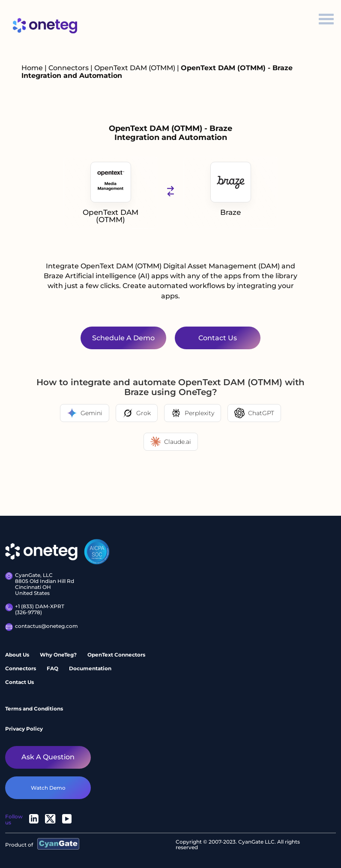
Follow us (14, 819)
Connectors (69, 68)
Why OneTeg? (58, 655)
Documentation (90, 668)
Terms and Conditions (34, 709)
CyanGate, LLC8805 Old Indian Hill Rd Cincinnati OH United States (40, 584)
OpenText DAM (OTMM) (136, 68)
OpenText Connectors (116, 655)
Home (32, 68)
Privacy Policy (24, 729)
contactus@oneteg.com (40, 627)
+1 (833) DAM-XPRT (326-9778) (35, 609)
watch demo (48, 788)
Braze (231, 189)
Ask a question (48, 757)
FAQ (52, 668)
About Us (17, 655)
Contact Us (19, 682)
